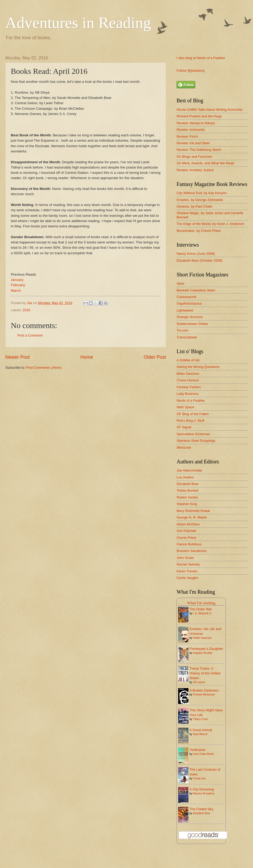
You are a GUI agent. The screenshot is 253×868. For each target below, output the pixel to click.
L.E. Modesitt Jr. (202, 613)
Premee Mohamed (204, 695)
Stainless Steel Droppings (196, 441)
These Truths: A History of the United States (205, 673)
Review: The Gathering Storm (199, 150)
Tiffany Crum (200, 719)
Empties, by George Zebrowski (200, 200)
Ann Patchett (186, 531)
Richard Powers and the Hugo (199, 116)
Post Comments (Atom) (44, 368)
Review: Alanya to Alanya (196, 123)
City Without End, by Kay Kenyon (202, 193)
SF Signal (184, 427)
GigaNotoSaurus (189, 303)
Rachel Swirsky (188, 564)
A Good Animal (201, 730)
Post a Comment (30, 335)
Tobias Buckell (187, 490)
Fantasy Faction (189, 387)
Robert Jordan (187, 497)
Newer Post (18, 357)
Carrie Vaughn (187, 578)
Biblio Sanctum (188, 374)
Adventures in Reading (78, 23)
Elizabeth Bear (188, 484)
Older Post (155, 357)
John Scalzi (185, 558)
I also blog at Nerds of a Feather (201, 58)
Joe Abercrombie (189, 470)
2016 (26, 310)
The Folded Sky (201, 809)
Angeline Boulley (203, 653)
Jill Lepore (199, 682)
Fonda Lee (199, 778)
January (17, 280)
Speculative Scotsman (193, 434)
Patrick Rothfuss (189, 544)
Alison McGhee (188, 524)
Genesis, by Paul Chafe (194, 206)
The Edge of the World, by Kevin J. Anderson (210, 224)
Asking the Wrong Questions (198, 367)
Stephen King (187, 504)
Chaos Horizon (188, 380)
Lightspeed (185, 310)
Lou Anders (185, 477)
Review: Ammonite (191, 130)
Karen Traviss (187, 571)
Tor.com (183, 330)
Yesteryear (198, 750)
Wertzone (184, 447)
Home (87, 357)
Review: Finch (187, 136)
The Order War (201, 609)
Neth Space (185, 407)
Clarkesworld (186, 297)
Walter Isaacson (202, 638)
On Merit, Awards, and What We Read (205, 163)
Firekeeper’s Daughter (206, 649)
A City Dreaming (202, 789)
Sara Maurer (200, 734)
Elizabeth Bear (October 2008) (200, 260)
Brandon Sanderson (192, 551)
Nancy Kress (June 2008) (196, 254)
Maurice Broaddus (204, 793)
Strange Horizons (190, 317)
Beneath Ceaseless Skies (196, 290)
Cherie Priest (186, 538)
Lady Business (188, 394)
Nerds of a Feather (191, 401)
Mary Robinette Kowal (193, 511)
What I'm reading (201, 603)
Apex (180, 283)
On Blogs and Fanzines (194, 157)
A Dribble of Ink (188, 360)
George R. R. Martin (192, 517)
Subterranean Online (192, 324)
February (18, 285)
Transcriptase (187, 337)
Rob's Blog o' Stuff (190, 421)
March (16, 291)
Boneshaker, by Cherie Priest (199, 231)
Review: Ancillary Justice (195, 170)
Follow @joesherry (191, 71)
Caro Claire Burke (203, 754)
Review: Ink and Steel (193, 143)
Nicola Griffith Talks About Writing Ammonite (210, 110)
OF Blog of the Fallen (193, 414)
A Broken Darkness (204, 690)
